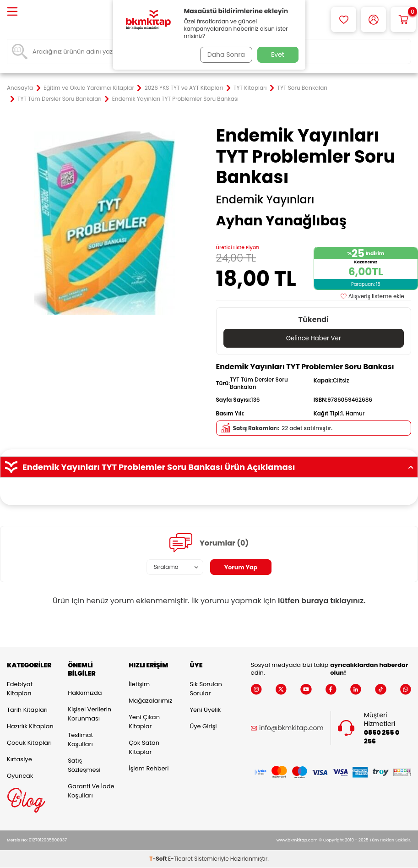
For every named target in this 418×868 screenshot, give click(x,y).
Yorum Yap (241, 568)
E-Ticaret (180, 859)
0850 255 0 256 (382, 737)
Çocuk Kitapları (29, 743)
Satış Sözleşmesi (84, 766)
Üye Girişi (203, 727)
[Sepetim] (403, 19)
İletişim (139, 685)
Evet (278, 55)
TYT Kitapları (250, 88)
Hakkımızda (85, 693)
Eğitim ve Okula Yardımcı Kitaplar (89, 88)
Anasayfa (20, 88)
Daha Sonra (224, 55)
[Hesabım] (373, 19)
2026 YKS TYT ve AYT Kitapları (184, 88)
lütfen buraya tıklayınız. (322, 601)
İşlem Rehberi (149, 769)
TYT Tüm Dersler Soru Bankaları (60, 99)
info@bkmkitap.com (291, 729)
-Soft (159, 859)
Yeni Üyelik (205, 710)
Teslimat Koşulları (80, 740)
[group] (105, 223)
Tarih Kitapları (27, 710)
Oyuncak (20, 776)
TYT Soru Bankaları (302, 88)
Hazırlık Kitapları (30, 727)
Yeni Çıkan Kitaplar (144, 722)
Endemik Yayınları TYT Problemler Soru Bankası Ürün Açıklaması (209, 468)
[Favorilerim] (344, 19)
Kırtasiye (19, 760)
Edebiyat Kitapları (20, 689)
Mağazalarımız (150, 701)
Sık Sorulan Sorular (206, 689)
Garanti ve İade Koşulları (91, 791)
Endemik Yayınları (265, 200)
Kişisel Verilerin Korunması (90, 714)
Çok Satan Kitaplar (144, 748)
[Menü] (12, 12)
